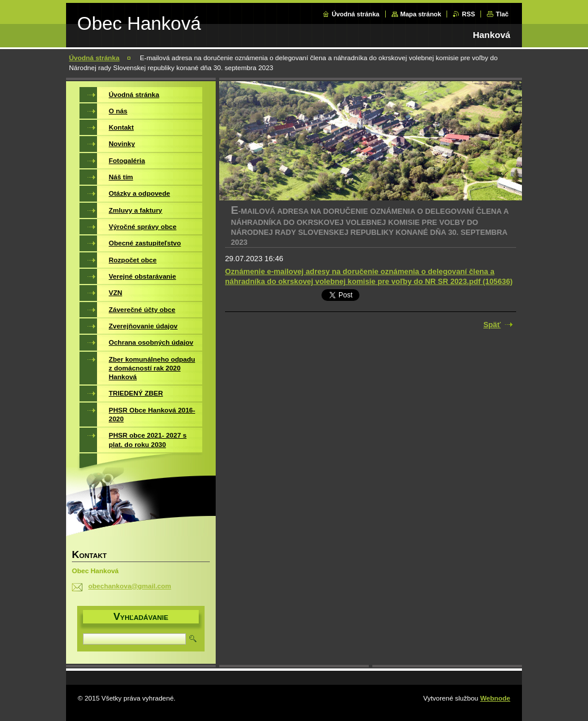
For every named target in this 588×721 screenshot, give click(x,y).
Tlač (502, 14)
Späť (492, 325)
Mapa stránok (421, 14)
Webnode (495, 698)
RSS (468, 14)
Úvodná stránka (355, 14)
